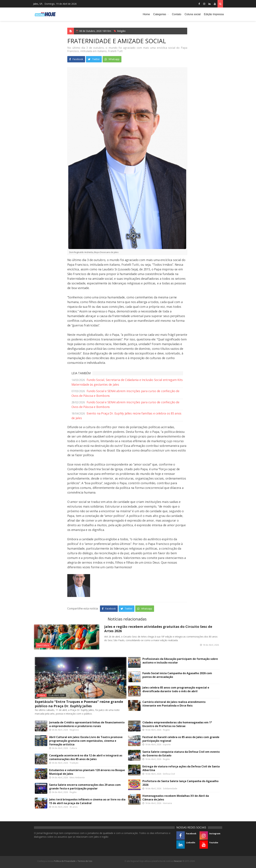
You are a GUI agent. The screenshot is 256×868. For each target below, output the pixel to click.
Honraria (167, 803)
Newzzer (178, 861)
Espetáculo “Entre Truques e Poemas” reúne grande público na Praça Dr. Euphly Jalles (79, 704)
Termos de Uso (85, 861)
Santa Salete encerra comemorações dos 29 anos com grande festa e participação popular (85, 787)
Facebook (76, 59)
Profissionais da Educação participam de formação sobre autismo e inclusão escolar (180, 661)
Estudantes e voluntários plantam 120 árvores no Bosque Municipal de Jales (87, 772)
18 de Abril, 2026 (56, 695)
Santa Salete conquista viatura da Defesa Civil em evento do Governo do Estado (181, 754)
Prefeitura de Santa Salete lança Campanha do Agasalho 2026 (180, 783)
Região (73, 792)
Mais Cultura (43, 645)
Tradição (74, 763)
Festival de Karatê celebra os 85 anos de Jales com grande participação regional (181, 739)
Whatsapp (112, 59)
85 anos (74, 807)
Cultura (42, 695)
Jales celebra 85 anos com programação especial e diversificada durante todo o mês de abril (176, 689)
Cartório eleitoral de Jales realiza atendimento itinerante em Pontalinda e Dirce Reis (174, 704)
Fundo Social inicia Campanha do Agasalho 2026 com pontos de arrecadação (177, 675)
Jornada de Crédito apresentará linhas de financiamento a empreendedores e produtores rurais (87, 724)
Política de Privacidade (65, 861)
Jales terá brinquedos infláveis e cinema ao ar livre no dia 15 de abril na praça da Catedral (87, 801)
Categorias (160, 14)
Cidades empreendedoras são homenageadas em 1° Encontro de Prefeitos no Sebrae (177, 724)
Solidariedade (170, 788)
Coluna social (193, 14)
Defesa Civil (169, 774)
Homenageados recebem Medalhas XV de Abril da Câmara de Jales (176, 798)
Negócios (74, 730)
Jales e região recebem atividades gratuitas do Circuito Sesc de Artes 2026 (158, 629)
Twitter (94, 59)
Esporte (167, 744)
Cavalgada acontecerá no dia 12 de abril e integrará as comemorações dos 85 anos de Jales (86, 757)
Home (146, 14)
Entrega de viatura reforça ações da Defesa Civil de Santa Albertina (181, 768)
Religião (121, 31)
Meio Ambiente (77, 777)
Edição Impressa (214, 14)
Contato (177, 14)
